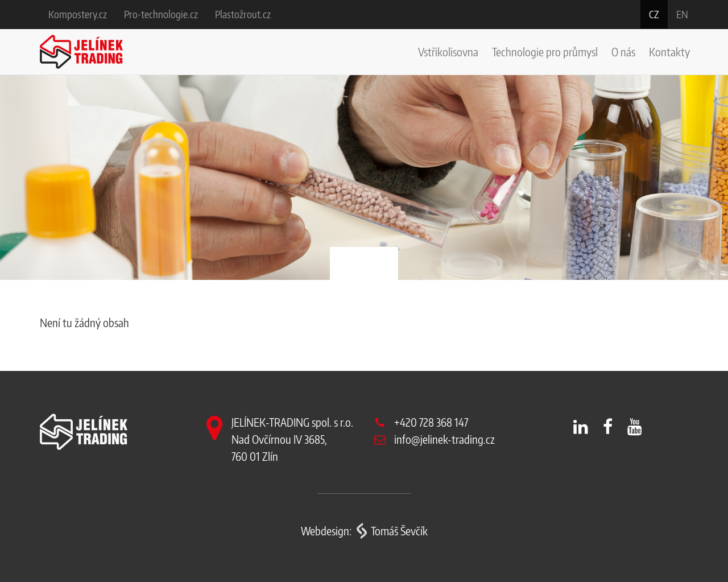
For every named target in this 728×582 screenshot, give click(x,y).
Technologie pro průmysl (545, 51)
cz (654, 14)
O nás (623, 51)
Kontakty (669, 51)
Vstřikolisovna (448, 51)
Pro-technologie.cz (161, 14)
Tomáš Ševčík (399, 531)
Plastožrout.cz (243, 14)
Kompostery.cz (78, 14)
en (682, 14)
